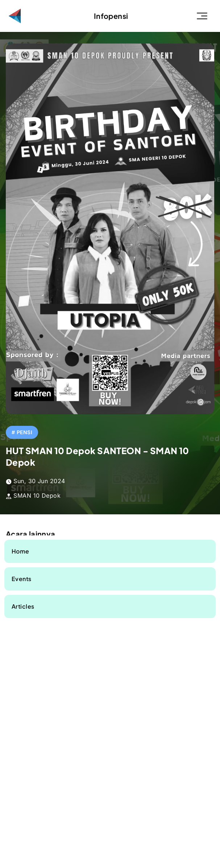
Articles (23, 606)
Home (20, 551)
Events (22, 579)
